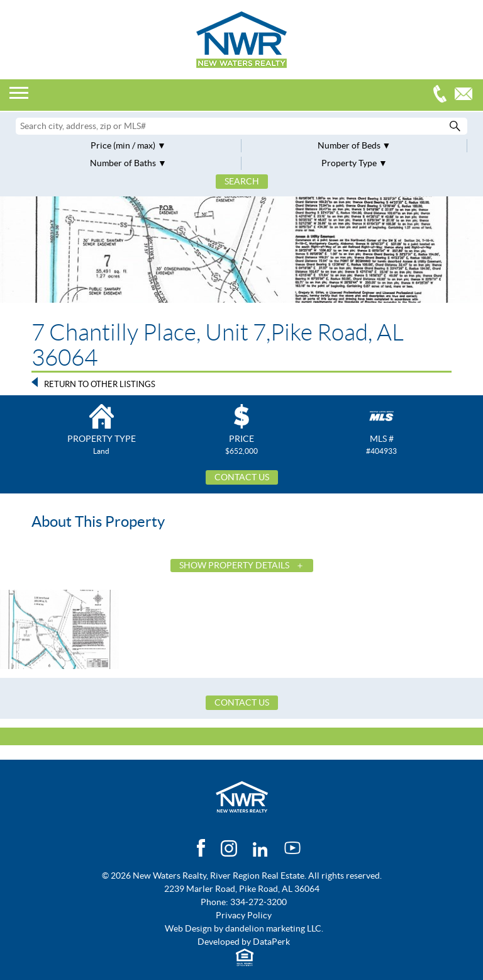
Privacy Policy (244, 915)
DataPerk (271, 942)
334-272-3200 (443, 95)
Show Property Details (234, 565)
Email (467, 95)
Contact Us (242, 477)
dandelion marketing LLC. (274, 928)
